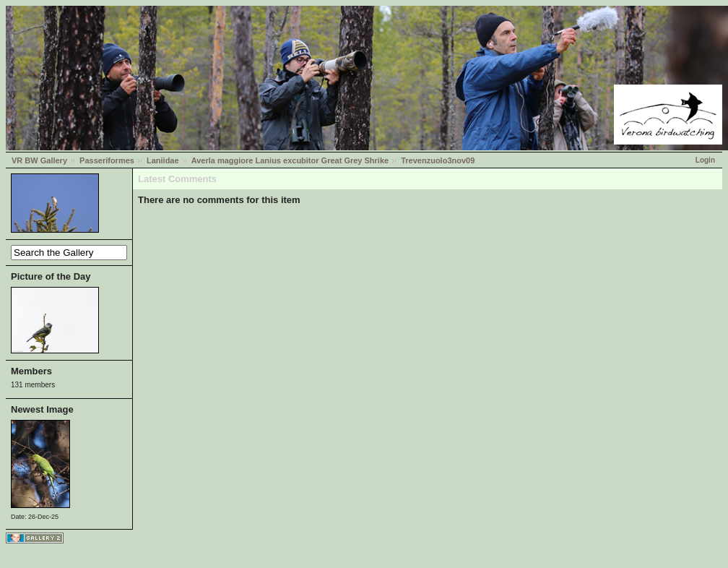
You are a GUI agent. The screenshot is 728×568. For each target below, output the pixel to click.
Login (705, 160)
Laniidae (163, 160)
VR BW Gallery (39, 160)
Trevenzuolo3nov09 (438, 160)
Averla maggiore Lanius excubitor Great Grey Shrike (290, 160)
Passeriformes (107, 160)
